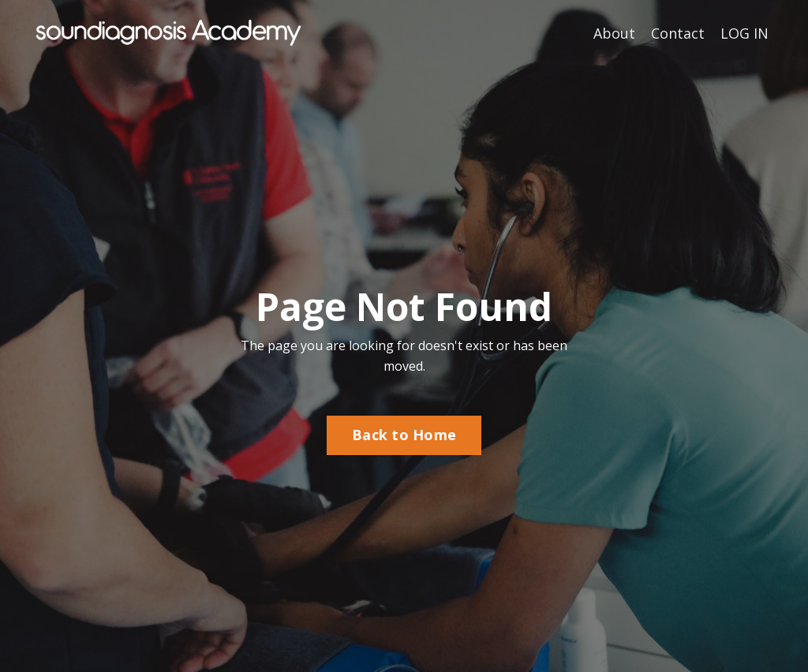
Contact (678, 33)
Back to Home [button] (404, 435)
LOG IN (744, 33)
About (614, 33)
